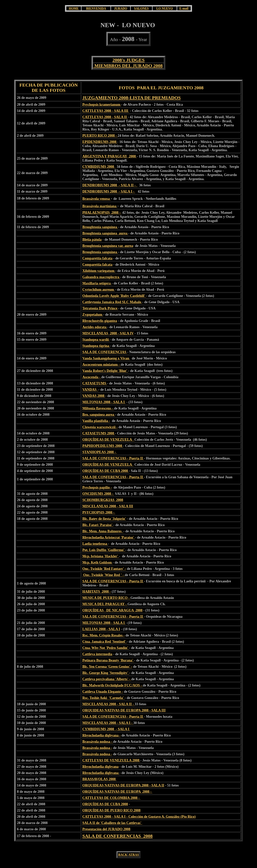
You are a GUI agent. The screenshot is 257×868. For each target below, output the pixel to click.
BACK (123, 855)
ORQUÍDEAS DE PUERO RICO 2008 (111, 810)
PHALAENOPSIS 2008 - (102, 213)
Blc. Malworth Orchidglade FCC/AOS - (113, 685)
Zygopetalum (93, 315)
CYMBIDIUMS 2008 (99, 167)
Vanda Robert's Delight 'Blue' (105, 371)
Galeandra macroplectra (101, 277)
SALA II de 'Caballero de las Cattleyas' (112, 823)
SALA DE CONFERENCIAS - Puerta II (113, 458)
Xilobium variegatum (99, 271)
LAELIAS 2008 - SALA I (101, 629)
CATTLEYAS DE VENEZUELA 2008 (111, 760)
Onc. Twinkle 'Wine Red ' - (104, 575)
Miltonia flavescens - (98, 408)
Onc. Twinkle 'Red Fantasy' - (104, 569)
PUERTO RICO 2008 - (100, 136)
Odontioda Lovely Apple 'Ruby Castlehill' (114, 296)
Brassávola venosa (96, 199)
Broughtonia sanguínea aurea (105, 233)
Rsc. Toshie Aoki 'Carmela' (104, 698)
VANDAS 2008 (94, 396)
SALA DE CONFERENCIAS (105, 352)
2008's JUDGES (128, 60)
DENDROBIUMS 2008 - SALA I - (109, 191)
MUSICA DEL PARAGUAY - (105, 604)
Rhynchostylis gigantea (100, 321)
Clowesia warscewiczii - (100, 427)
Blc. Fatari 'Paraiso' (98, 525)
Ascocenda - (92, 377)
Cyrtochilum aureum (99, 290)
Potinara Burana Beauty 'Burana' (108, 660)
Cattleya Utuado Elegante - (103, 692)
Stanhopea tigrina (96, 346)
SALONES (141, 8)
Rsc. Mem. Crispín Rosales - (104, 635)
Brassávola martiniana (99, 206)
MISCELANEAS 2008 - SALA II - (108, 704)
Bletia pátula (92, 240)
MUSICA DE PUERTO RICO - (106, 598)
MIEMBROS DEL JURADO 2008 (128, 66)
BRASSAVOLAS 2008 (99, 779)
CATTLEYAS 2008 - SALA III (106, 111)
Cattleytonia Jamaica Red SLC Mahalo (112, 302)
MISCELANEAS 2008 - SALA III (108, 506)
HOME (74, 8)
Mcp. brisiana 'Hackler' (101, 556)
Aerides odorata (95, 327)
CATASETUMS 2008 (99, 433)
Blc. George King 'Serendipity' (106, 673)
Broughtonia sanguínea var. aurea (108, 246)
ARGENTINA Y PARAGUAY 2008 (110, 156)
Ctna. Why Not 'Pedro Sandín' (106, 648)
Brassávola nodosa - (98, 742)
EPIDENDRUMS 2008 (100, 142)
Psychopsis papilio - (97, 487)
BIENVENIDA (96, 8)
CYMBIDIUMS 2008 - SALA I (106, 729)
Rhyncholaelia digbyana (100, 767)
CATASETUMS (95, 383)
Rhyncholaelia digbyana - (101, 735)
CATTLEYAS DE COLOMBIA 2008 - (111, 798)
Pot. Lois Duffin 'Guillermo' (104, 550)
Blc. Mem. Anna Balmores (103, 531)
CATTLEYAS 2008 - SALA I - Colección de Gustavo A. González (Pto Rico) (139, 817)
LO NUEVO (165, 8)
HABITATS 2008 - (97, 592)
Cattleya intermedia (97, 654)
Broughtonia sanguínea (100, 227)
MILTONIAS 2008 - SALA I (104, 402)
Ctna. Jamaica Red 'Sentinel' (105, 642)
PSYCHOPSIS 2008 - (99, 512)
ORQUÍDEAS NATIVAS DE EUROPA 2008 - (117, 792)
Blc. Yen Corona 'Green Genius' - (107, 667)
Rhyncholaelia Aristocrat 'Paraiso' (109, 537)
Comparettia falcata (97, 258)
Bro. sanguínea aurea (99, 415)
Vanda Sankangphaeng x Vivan (106, 358)
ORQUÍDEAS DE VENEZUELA (108, 440)
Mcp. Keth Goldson (97, 562)
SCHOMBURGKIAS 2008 (103, 500)
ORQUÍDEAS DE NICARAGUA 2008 (112, 610)
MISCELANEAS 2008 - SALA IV (108, 333)
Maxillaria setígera (97, 283)
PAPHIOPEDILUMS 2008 (103, 446)
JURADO (121, 8)
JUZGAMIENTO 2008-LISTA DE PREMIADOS (132, 98)
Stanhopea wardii (96, 340)
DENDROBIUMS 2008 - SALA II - (110, 185)
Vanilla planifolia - (96, 421)
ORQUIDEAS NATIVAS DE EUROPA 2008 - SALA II (123, 785)
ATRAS (134, 855)
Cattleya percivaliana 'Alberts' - (107, 679)
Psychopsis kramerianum (102, 105)
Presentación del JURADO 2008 (106, 829)
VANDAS (90, 390)
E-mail (184, 8)
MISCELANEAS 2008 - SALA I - (108, 723)
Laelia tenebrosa (95, 544)
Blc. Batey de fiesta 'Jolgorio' (104, 519)
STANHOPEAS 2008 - (100, 452)
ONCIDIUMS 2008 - (98, 494)
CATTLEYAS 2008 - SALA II (105, 117)
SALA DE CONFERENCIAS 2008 (117, 836)
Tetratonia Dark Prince (100, 308)
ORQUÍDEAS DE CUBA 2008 (106, 471)
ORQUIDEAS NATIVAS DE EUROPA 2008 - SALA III (124, 710)
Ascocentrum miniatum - (101, 365)
